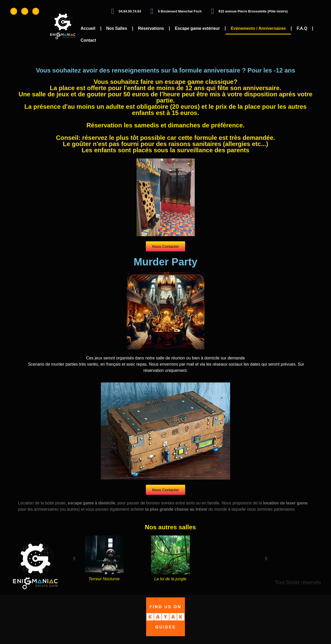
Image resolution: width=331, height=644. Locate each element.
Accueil (88, 28)
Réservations (151, 28)
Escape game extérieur (197, 28)
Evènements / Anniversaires (258, 28)
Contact (88, 40)
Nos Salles (117, 28)
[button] (74, 559)
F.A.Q (302, 28)
